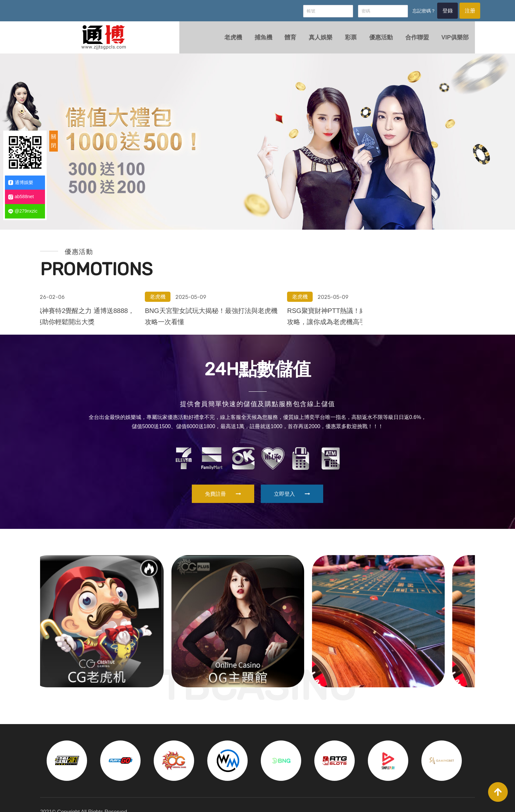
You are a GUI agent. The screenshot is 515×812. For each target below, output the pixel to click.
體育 (283, 41)
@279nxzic (23, 211)
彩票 (345, 41)
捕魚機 (255, 41)
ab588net (21, 197)
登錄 (434, 12)
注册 (459, 12)
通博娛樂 (21, 183)
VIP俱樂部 (451, 41)
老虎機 (224, 41)
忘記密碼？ (409, 12)
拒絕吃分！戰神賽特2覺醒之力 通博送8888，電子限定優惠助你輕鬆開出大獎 (252, 256)
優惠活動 (375, 41)
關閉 (54, 141)
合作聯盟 (412, 41)
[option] (257, 147)
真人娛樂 (314, 41)
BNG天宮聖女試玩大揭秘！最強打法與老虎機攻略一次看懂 (395, 256)
